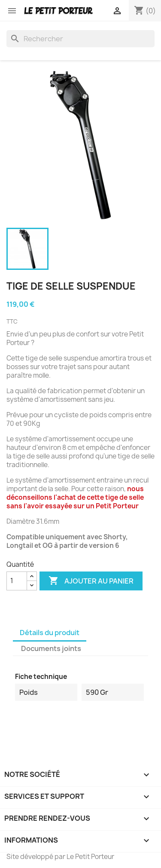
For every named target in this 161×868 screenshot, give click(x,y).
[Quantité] (17, 581)
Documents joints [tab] (51, 648)
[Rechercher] (80, 39)
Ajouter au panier (91, 581)
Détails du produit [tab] (50, 633)
